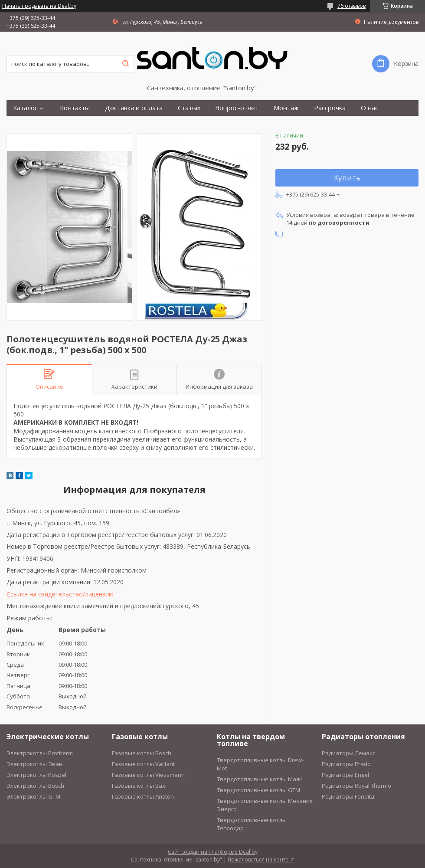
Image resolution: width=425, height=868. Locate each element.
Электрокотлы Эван (34, 764)
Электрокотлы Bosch (35, 786)
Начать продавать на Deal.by (39, 6)
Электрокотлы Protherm (40, 753)
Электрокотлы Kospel (36, 775)
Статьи (189, 108)
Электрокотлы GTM (33, 796)
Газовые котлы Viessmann (148, 775)
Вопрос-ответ (237, 108)
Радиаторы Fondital (349, 796)
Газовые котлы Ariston (143, 796)
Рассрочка (330, 108)
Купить (347, 178)
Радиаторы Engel (345, 775)
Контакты (75, 108)
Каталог (25, 108)
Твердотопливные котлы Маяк (260, 779)
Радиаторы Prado (346, 764)
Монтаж (286, 108)
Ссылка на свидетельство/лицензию (60, 594)
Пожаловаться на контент (261, 860)
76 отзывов (351, 6)
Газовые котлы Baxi (139, 786)
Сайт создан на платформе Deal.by (213, 852)
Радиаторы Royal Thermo (356, 786)
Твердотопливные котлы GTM (258, 790)
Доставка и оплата (134, 108)
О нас (369, 108)
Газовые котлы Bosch (142, 753)
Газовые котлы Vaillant (143, 764)
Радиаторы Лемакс (348, 753)
